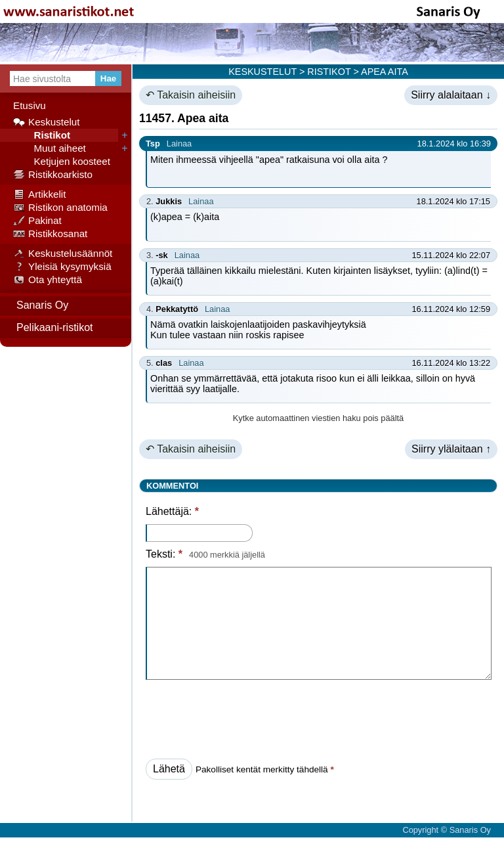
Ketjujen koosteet (62, 162)
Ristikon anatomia (60, 208)
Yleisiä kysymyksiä (62, 267)
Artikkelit (39, 194)
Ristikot (42, 135)
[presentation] (245, 715)
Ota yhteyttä (48, 280)
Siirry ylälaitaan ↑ (451, 449)
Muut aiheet (50, 148)
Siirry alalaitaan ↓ (451, 95)
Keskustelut (47, 122)
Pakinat (37, 221)
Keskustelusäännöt (63, 254)
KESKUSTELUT (262, 72)
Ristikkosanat (50, 234)
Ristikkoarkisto (53, 175)
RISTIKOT (329, 72)
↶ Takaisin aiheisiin (191, 95)
